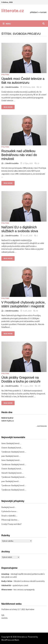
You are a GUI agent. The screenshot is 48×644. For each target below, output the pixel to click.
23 (40, 87)
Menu (7, 24)
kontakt (43, 12)
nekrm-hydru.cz (8, 421)
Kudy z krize (7, 581)
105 (39, 386)
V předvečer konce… (10, 511)
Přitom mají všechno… (10, 520)
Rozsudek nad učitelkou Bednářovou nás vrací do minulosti (19, 155)
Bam (17, 640)
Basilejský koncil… (14, 443)
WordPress (6, 640)
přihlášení (34, 12)
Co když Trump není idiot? (12, 524)
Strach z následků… (9, 516)
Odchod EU (6, 585)
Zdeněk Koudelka (12, 87)
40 (37, 311)
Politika (5, 75)
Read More (9, 107)
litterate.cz (13, 11)
